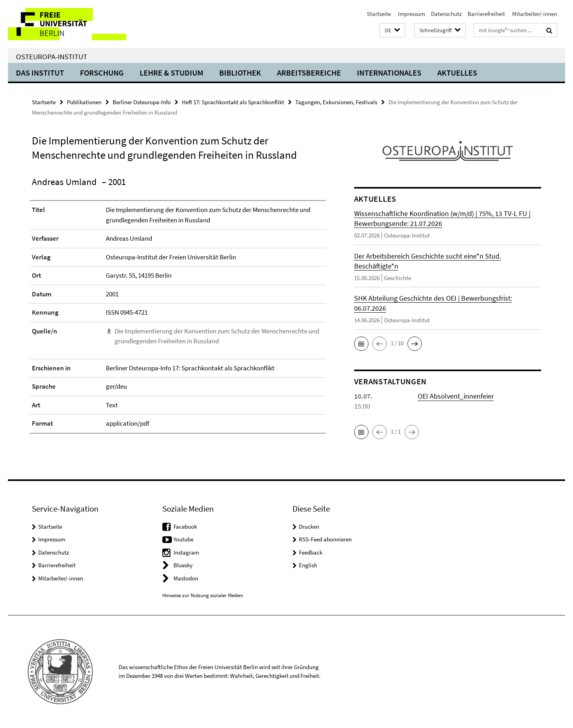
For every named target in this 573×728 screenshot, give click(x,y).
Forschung (102, 73)
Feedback (311, 552)
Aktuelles (457, 73)
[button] (392, 30)
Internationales (389, 73)
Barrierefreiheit (486, 14)
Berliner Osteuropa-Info (142, 102)
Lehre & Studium (172, 73)
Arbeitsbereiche (309, 73)
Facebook (185, 527)
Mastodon (186, 578)
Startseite (379, 14)
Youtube (183, 539)
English (308, 565)
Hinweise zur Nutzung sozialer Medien (203, 595)
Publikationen (84, 102)
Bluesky (183, 565)
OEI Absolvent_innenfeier (456, 396)
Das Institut (40, 73)
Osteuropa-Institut (52, 56)
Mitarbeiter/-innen (534, 14)
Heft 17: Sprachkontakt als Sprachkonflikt (233, 102)
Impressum (411, 14)
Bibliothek (240, 73)
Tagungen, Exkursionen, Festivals (336, 102)
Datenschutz (446, 14)
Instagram (186, 552)
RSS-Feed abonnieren (325, 539)
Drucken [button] (309, 527)
